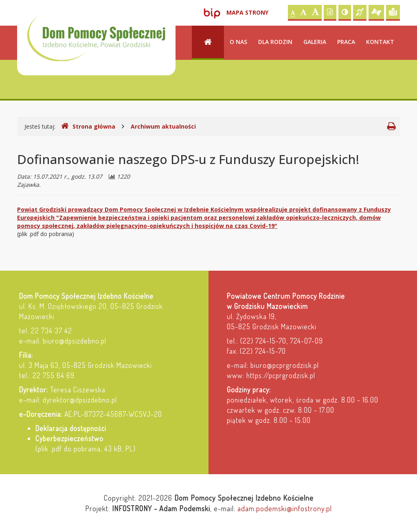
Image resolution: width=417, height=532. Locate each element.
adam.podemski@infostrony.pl (285, 508)
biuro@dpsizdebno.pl (75, 341)
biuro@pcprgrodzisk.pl (285, 365)
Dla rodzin (275, 42)
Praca (346, 42)
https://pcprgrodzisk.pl (281, 375)
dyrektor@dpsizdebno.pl (80, 400)
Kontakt (380, 42)
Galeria (315, 42)
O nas (238, 42)
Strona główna (88, 126)
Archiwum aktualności (163, 126)
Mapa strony (247, 12)
